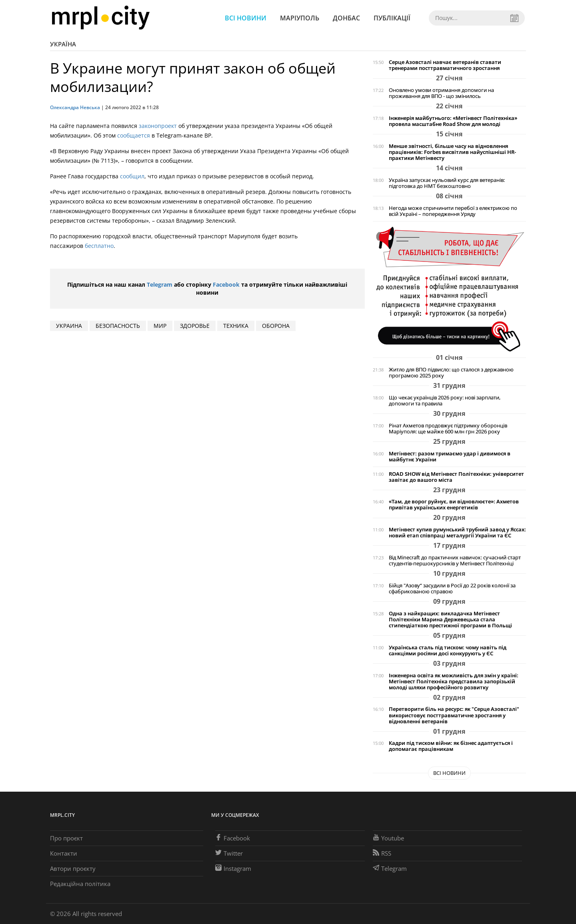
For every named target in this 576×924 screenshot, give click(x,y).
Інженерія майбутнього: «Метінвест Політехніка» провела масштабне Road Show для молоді (453, 121)
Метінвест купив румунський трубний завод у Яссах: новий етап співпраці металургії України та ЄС (457, 533)
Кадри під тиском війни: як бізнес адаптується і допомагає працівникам (451, 746)
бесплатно (99, 246)
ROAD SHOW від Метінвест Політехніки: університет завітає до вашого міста (456, 477)
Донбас (346, 18)
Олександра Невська (75, 107)
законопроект (158, 126)
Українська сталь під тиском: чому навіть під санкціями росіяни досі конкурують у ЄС (448, 651)
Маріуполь (300, 18)
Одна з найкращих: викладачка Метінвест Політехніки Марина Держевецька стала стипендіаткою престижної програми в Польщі (450, 620)
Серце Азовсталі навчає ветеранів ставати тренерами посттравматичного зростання (445, 65)
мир (160, 326)
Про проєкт (66, 838)
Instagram (233, 868)
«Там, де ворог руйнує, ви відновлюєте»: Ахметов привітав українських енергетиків (454, 505)
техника (236, 326)
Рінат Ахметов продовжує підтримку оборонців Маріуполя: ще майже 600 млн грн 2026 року (448, 429)
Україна (63, 44)
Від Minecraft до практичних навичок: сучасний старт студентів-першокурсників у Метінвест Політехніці (455, 561)
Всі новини (246, 18)
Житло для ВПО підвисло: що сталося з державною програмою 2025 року (451, 373)
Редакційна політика (80, 884)
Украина (69, 326)
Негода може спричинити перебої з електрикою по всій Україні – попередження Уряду (453, 211)
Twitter (229, 853)
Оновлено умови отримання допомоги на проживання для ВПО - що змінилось (441, 93)
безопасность (118, 326)
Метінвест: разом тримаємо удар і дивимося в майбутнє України (450, 457)
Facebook (226, 284)
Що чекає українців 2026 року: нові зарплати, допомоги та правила (445, 401)
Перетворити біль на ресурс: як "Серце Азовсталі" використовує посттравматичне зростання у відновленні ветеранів (454, 715)
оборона (276, 326)
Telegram (160, 284)
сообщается (134, 135)
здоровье (195, 326)
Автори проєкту (73, 868)
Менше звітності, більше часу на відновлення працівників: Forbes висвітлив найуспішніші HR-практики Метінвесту (452, 152)
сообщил (132, 176)
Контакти (64, 853)
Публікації (392, 18)
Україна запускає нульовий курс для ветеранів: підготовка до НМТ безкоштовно (447, 183)
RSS (382, 853)
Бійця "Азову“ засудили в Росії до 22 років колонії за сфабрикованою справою (452, 589)
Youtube (388, 838)
